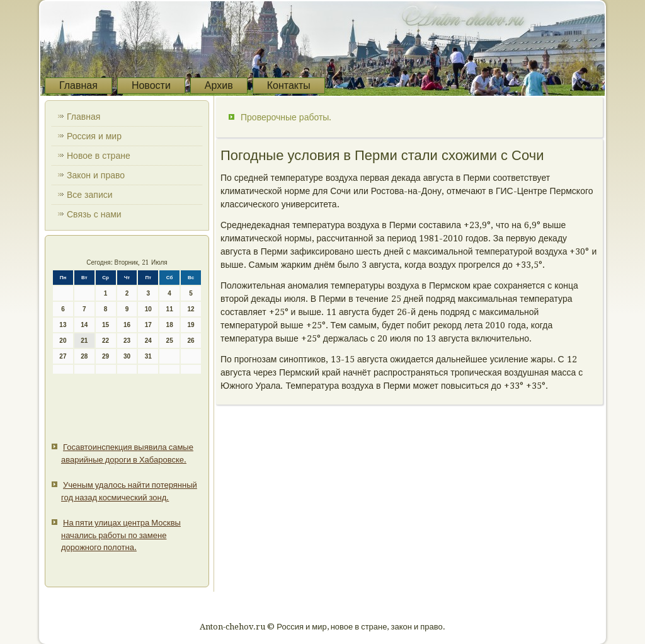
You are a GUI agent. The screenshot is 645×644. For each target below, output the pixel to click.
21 (84, 341)
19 (191, 325)
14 (84, 325)
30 (127, 356)
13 (63, 325)
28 (84, 356)
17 (148, 325)
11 (170, 309)
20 (63, 341)
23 (127, 341)
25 (170, 341)
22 (106, 341)
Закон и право (96, 175)
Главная (78, 85)
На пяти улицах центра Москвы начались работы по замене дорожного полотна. (121, 535)
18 (170, 325)
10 (148, 309)
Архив (219, 85)
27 (63, 356)
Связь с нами (94, 214)
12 (191, 309)
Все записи (90, 195)
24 (148, 341)
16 (127, 325)
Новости (151, 85)
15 (106, 325)
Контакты (289, 85)
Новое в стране (99, 156)
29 (106, 356)
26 (191, 341)
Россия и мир (94, 136)
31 (148, 356)
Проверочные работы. (286, 117)
